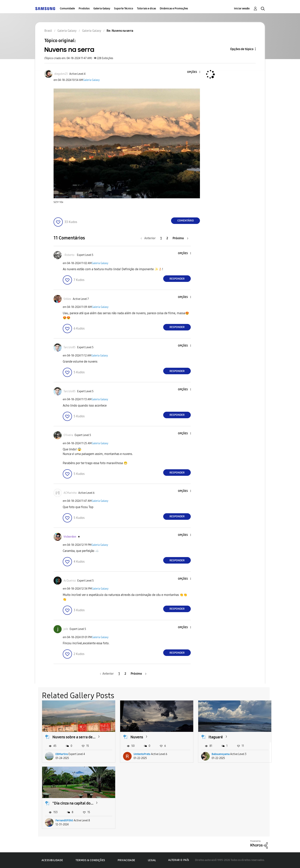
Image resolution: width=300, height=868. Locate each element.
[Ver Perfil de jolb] (66, 629)
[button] (193, 72)
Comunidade (67, 9)
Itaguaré (216, 737)
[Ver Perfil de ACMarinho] (70, 493)
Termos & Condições (90, 860)
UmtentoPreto (142, 754)
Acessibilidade (52, 860)
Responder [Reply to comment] (177, 279)
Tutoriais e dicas (146, 9)
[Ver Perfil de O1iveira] (68, 435)
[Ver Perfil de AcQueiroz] (70, 581)
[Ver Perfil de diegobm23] (61, 74)
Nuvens (137, 737)
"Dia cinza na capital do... (73, 803)
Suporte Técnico (124, 9)
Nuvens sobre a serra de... (74, 737)
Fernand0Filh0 (64, 820)
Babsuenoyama (221, 754)
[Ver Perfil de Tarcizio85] (70, 347)
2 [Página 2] (167, 238)
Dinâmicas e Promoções (174, 9)
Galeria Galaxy (102, 9)
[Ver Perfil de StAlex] (67, 299)
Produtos (84, 9)
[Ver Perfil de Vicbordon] (70, 537)
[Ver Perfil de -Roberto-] (69, 255)
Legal (152, 860)
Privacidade (126, 860)
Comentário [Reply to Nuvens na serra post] (186, 221)
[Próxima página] (180, 238)
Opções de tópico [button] (242, 49)
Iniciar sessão (242, 9)
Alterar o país (179, 860)
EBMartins (62, 754)
